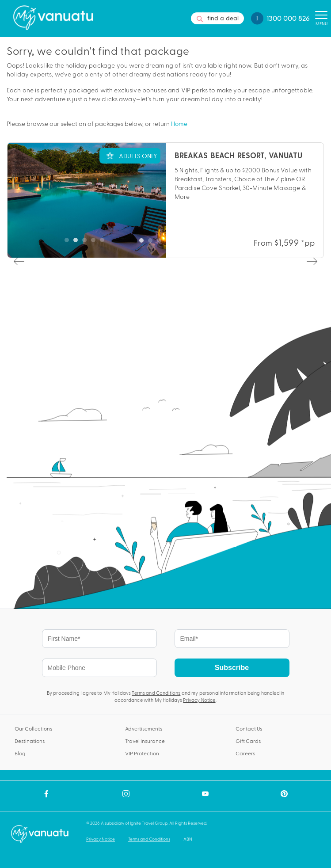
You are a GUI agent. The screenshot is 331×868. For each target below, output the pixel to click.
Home (179, 124)
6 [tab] (188, 243)
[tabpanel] (165, 200)
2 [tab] (152, 243)
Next (311, 261)
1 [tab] (144, 243)
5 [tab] (179, 243)
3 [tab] (161, 243)
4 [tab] (170, 243)
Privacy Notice (199, 700)
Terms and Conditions (156, 693)
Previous (18, 261)
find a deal (218, 18)
